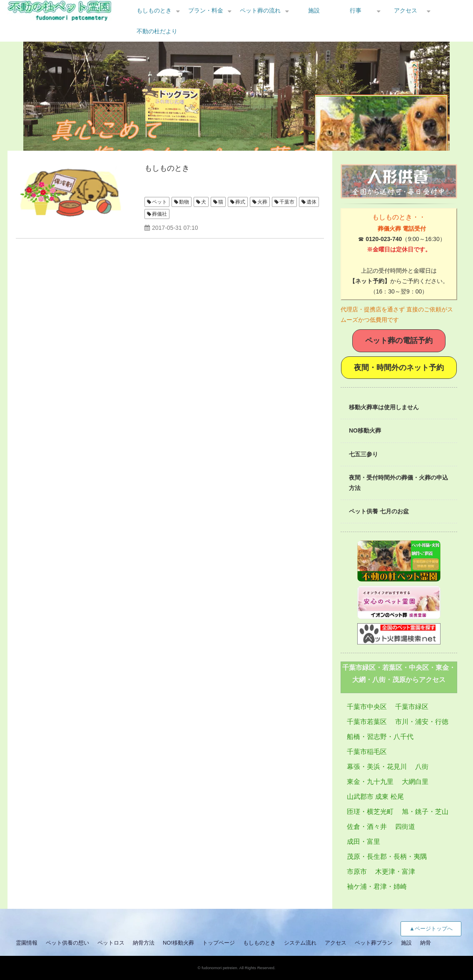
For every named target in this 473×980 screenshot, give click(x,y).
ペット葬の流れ (260, 10)
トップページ (219, 943)
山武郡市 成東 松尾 (375, 797)
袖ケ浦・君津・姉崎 (377, 887)
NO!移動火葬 (178, 943)
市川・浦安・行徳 (422, 722)
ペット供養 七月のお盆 (379, 511)
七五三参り (363, 454)
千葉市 (287, 202)
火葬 (262, 202)
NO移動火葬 (365, 430)
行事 (356, 10)
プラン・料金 (206, 10)
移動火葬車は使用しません (384, 407)
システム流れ (300, 943)
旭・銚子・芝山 (425, 812)
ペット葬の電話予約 (399, 341)
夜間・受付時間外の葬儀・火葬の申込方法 (398, 483)
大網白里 (415, 782)
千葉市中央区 (367, 707)
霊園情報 (27, 943)
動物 (184, 202)
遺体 (311, 202)
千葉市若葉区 (367, 722)
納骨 (426, 943)
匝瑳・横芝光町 (370, 812)
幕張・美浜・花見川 (377, 767)
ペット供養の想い (67, 943)
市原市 (357, 872)
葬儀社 (159, 214)
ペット (159, 202)
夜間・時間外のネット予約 (399, 368)
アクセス (406, 10)
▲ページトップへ (431, 929)
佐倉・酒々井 (367, 827)
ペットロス (111, 943)
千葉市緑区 (412, 707)
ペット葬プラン (374, 943)
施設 (314, 10)
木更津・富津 (395, 872)
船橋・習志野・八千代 (380, 737)
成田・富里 (363, 842)
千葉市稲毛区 (367, 752)
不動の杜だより (157, 31)
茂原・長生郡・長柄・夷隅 (387, 857)
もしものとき (154, 10)
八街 (422, 767)
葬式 (240, 202)
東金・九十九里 (370, 782)
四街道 (405, 827)
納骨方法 (144, 943)
